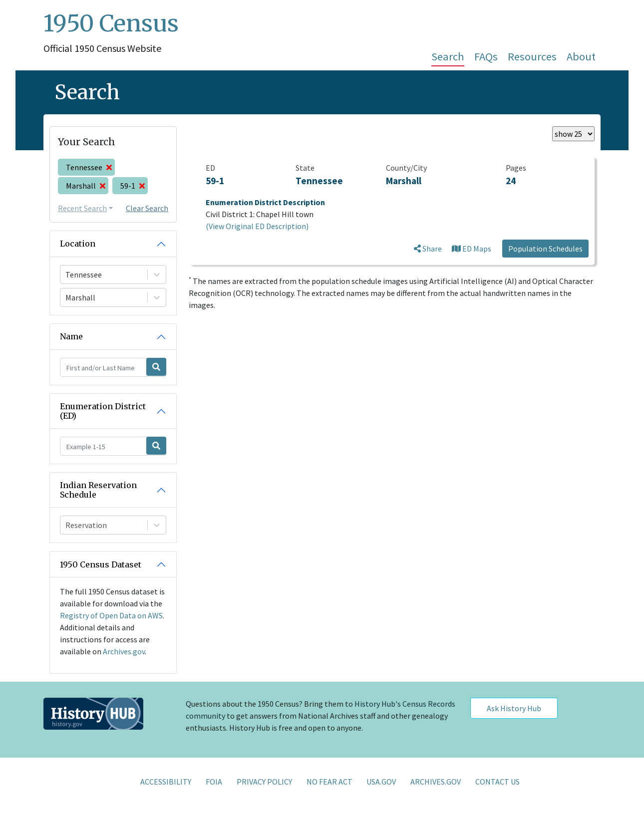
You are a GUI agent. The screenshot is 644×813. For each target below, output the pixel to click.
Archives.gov (124, 651)
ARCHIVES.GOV (436, 782)
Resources (532, 56)
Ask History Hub (514, 708)
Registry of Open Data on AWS (111, 615)
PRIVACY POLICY (264, 782)
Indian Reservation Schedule (98, 490)
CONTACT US (497, 782)
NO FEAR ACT (329, 782)
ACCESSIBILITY (166, 782)
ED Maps (472, 249)
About (581, 56)
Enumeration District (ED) (103, 411)
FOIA (214, 782)
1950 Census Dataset (101, 564)
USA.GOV (381, 782)
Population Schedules (545, 249)
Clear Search (147, 208)
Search (448, 56)
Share (428, 249)
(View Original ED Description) (257, 226)
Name (71, 336)
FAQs (486, 56)
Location (78, 244)
